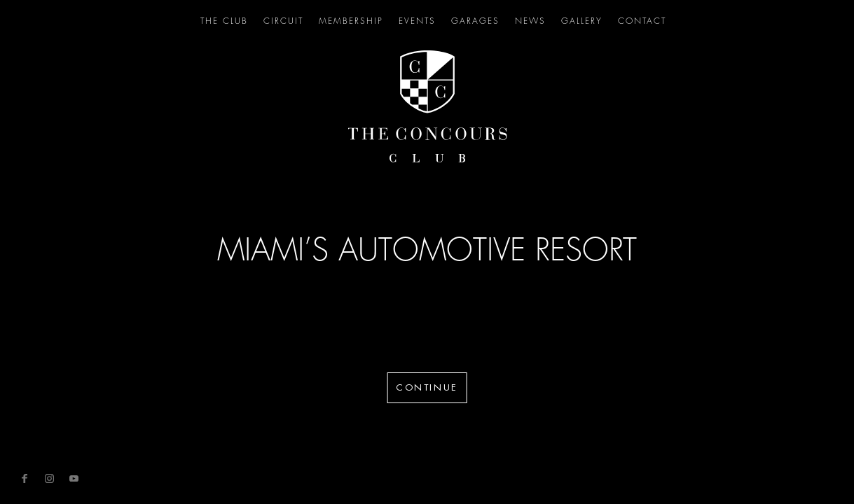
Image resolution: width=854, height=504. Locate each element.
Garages (475, 21)
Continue (427, 387)
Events (417, 21)
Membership (351, 21)
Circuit (283, 21)
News (530, 21)
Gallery (582, 21)
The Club (224, 21)
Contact (642, 21)
